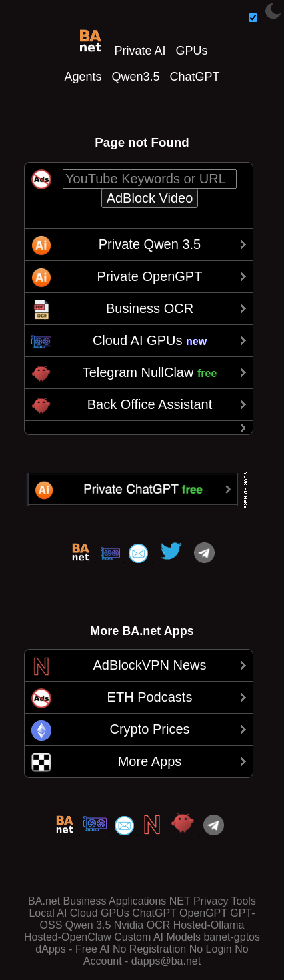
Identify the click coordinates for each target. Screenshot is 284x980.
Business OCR (150, 308)
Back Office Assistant (150, 404)
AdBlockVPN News (149, 665)
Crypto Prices (149, 729)
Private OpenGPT (150, 276)
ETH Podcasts (150, 697)
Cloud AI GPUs (150, 340)
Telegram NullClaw (150, 372)
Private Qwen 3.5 (150, 244)
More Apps (150, 761)
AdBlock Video (150, 198)
